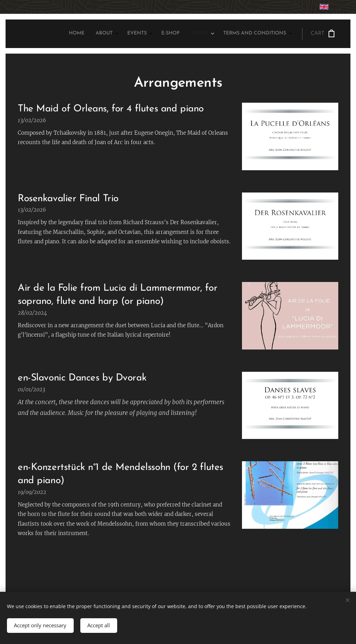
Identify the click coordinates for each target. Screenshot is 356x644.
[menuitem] (222, 34)
